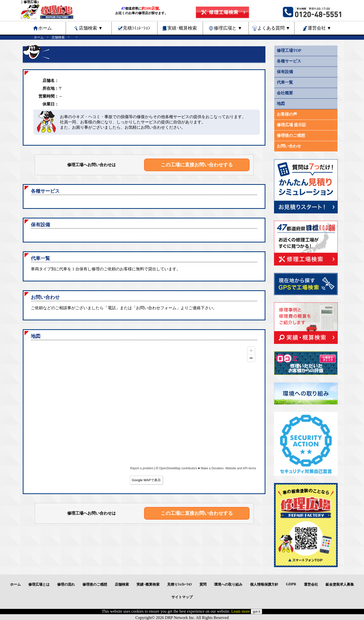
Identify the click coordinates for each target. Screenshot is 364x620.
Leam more (241, 611)
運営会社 (320, 28)
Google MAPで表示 (146, 480)
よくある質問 (274, 28)
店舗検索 (91, 28)
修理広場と (228, 28)
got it (256, 612)
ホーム (39, 37)
